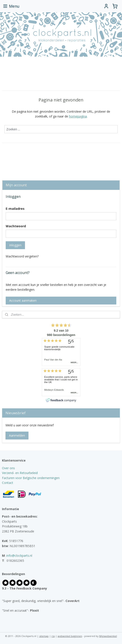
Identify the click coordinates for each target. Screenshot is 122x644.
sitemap (44, 636)
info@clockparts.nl (19, 556)
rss (53, 636)
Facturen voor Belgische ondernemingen (31, 478)
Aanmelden (17, 435)
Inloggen (15, 245)
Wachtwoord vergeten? (22, 256)
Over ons (8, 468)
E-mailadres (15, 209)
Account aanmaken (23, 300)
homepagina (78, 116)
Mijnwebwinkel (108, 636)
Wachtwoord (16, 226)
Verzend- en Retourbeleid (20, 473)
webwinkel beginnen (70, 636)
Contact (8, 483)
